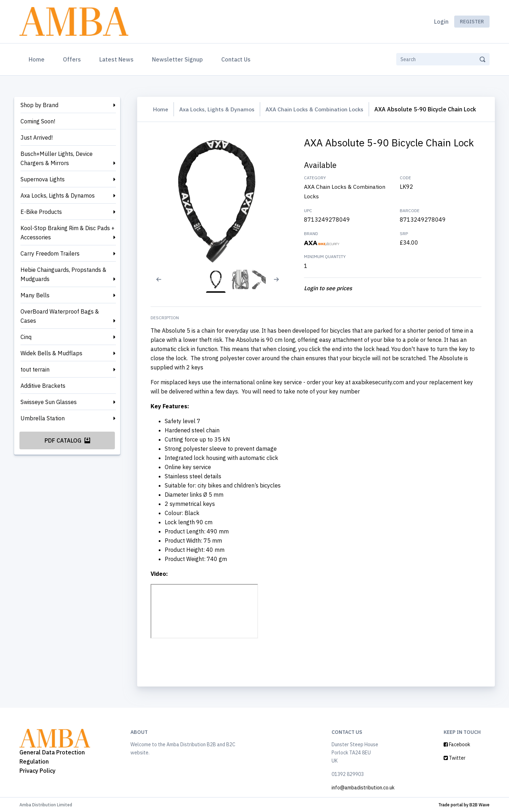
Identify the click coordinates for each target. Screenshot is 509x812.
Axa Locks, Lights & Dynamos (58, 195)
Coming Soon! (38, 121)
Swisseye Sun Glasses (49, 402)
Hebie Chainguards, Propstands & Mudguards (63, 274)
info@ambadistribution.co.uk (363, 787)
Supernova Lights (43, 179)
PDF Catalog (67, 440)
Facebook (457, 744)
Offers (72, 59)
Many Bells (35, 295)
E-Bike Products (41, 212)
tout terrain (35, 369)
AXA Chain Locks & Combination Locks (319, 109)
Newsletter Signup (177, 59)
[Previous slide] (157, 284)
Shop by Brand (39, 105)
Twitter (455, 758)
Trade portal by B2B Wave (464, 804)
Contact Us (236, 59)
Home (38, 59)
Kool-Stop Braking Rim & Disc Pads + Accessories (68, 233)
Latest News (116, 59)
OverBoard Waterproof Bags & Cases (60, 316)
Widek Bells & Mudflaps (51, 353)
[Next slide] (280, 284)
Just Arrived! (37, 138)
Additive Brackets (43, 386)
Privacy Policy (37, 770)
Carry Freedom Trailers (50, 253)
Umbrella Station (43, 418)
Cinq (26, 337)
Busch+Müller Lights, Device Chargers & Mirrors (57, 158)
